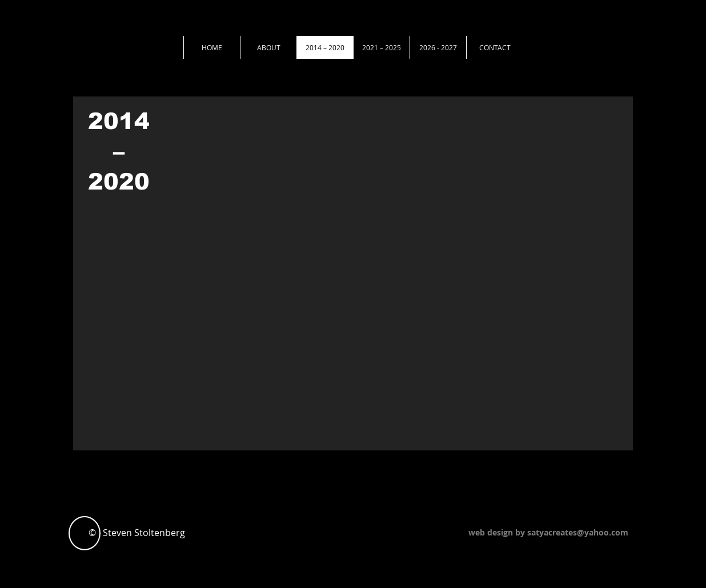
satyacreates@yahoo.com (578, 532)
